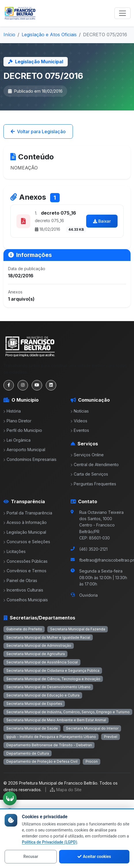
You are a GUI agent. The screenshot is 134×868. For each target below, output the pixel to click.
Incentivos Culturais (23, 590)
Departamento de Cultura (28, 753)
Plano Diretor (17, 421)
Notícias (80, 411)
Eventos (80, 430)
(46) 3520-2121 (93, 549)
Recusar (31, 856)
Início (9, 35)
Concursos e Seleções (27, 542)
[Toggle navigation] (122, 13)
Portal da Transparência (28, 513)
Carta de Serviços (89, 474)
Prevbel (111, 737)
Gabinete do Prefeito (24, 629)
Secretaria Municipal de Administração (39, 645)
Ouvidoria (88, 595)
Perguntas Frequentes (93, 484)
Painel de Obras (20, 580)
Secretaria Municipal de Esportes (34, 704)
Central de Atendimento (95, 464)
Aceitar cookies (94, 856)
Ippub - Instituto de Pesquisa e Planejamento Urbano (51, 737)
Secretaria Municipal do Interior (92, 728)
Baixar (102, 221)
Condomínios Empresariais (30, 459)
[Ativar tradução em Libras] (10, 798)
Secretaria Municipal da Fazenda (78, 629)
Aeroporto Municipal (24, 450)
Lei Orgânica (17, 440)
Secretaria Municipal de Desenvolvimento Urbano (48, 687)
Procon (92, 761)
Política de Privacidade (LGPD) (50, 842)
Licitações (15, 551)
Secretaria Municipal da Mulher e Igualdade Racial (48, 637)
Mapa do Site (66, 790)
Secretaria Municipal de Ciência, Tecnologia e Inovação (53, 679)
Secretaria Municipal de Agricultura (36, 654)
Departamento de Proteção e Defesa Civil (42, 761)
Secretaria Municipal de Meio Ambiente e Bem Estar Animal (56, 720)
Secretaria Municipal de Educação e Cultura (43, 695)
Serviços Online (87, 455)
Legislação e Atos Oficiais (49, 35)
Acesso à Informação (25, 522)
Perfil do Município (23, 430)
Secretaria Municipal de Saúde (32, 728)
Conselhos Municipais (26, 600)
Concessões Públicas (26, 561)
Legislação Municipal (25, 532)
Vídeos (79, 421)
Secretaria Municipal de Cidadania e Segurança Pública (53, 670)
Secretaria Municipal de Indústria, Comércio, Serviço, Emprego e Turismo (68, 712)
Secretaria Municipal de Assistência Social (42, 662)
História (12, 411)
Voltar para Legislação (38, 131)
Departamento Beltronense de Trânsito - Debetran (49, 745)
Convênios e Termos (25, 571)
